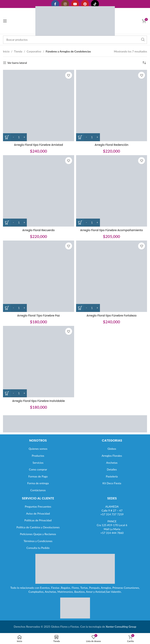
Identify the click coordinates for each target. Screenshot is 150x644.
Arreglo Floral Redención (111, 145)
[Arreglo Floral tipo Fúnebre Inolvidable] (39, 362)
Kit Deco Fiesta (112, 483)
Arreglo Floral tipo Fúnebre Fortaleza (111, 316)
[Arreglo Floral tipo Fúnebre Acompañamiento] (112, 191)
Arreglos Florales (112, 456)
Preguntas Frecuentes (38, 506)
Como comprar (38, 469)
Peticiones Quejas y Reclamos (38, 534)
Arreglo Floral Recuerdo (39, 230)
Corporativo (34, 51)
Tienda (18, 51)
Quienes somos (38, 449)
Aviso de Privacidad (38, 513)
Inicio (6, 51)
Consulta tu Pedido (38, 548)
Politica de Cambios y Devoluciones (38, 527)
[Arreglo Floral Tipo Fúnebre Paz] (39, 276)
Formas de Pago (38, 476)
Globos (112, 449)
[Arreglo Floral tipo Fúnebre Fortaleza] (112, 276)
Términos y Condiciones (38, 541)
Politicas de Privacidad (38, 520)
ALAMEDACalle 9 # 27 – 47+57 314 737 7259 (112, 510)
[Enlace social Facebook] (55, 4)
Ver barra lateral (17, 63)
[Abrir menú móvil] (5, 21)
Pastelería (112, 476)
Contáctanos (38, 490)
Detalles (112, 469)
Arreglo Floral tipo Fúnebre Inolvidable (38, 401)
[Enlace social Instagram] (65, 4)
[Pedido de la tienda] (144, 63)
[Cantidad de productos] (19, 137)
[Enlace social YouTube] (75, 4)
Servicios (38, 463)
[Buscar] (75, 40)
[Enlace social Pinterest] (85, 4)
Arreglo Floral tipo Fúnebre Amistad (38, 145)
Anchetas (112, 463)
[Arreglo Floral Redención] (112, 106)
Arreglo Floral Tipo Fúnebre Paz (39, 316)
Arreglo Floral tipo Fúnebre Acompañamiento (111, 230)
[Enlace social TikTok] (95, 4)
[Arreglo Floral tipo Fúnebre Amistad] (39, 106)
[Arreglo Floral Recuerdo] (39, 191)
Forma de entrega (38, 483)
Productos (38, 456)
